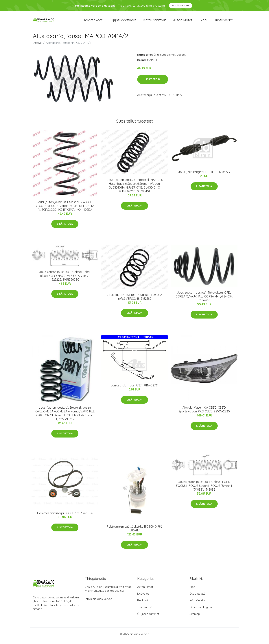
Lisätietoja (153, 83)
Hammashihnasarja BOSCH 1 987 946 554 (65, 517)
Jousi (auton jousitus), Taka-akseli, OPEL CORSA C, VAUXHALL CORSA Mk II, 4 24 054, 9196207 (204, 300)
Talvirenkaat (93, 22)
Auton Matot (145, 590)
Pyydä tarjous (181, 6)
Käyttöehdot (198, 604)
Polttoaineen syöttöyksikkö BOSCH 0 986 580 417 (134, 532)
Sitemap (195, 618)
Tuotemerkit (223, 22)
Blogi (203, 22)
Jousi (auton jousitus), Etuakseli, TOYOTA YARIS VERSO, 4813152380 (134, 300)
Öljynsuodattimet (123, 22)
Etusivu (37, 46)
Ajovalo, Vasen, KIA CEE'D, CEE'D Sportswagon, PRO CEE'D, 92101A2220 (204, 413)
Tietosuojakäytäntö (202, 611)
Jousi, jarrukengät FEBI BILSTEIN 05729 (204, 176)
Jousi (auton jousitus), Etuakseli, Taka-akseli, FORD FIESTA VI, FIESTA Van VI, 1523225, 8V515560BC (65, 279)
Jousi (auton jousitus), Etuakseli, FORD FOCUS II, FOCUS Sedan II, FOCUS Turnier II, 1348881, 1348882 (204, 489)
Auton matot (183, 22)
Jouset (181, 58)
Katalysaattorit (155, 22)
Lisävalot (143, 597)
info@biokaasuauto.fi (99, 603)
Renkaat (143, 604)
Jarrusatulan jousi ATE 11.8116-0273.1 (134, 389)
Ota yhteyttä (197, 597)
